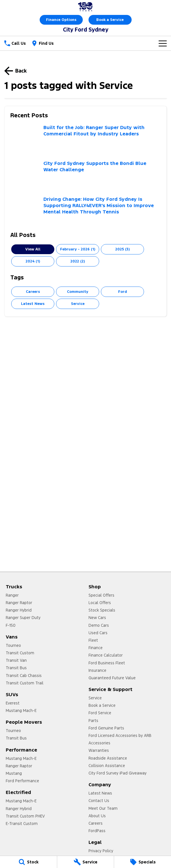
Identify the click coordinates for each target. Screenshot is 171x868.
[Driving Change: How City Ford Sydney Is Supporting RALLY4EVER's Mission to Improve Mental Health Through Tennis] (85, 211)
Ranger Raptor (19, 603)
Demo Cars (99, 625)
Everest (13, 703)
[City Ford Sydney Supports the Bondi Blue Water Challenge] (85, 175)
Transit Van (16, 660)
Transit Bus (16, 668)
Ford (123, 292)
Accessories (99, 743)
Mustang (14, 773)
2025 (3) (122, 249)
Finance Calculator (106, 655)
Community (78, 292)
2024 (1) (33, 261)
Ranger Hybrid (19, 610)
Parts (93, 721)
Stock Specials (102, 610)
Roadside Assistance (108, 758)
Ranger (12, 595)
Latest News (33, 304)
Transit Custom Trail (25, 683)
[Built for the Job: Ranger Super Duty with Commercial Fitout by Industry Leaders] (85, 139)
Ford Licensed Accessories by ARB (120, 735)
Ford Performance (22, 781)
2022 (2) (78, 261)
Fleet (93, 640)
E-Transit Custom (22, 824)
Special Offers (101, 595)
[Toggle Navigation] (163, 43)
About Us (97, 816)
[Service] (86, 862)
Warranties (99, 750)
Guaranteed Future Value (112, 678)
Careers (33, 292)
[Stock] (28, 862)
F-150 (11, 625)
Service (78, 304)
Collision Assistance (107, 766)
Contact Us (99, 801)
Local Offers (100, 603)
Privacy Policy (101, 851)
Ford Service (100, 713)
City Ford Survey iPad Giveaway (118, 773)
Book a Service (110, 20)
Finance (96, 648)
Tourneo (13, 645)
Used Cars (98, 633)
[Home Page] (86, 7)
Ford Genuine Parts (106, 728)
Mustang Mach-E (21, 711)
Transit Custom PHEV (25, 816)
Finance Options (61, 20)
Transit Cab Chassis (24, 676)
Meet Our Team (103, 808)
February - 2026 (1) (78, 249)
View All (33, 249)
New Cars (97, 618)
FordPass (97, 831)
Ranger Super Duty (23, 618)
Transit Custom (20, 653)
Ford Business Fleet (107, 663)
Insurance (97, 670)
